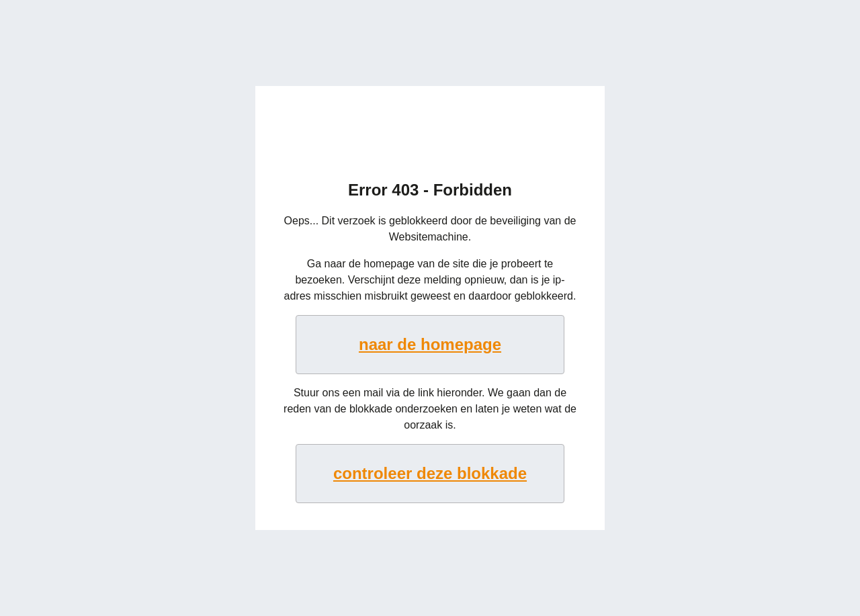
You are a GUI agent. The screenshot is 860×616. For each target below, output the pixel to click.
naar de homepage (430, 344)
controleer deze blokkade (430, 473)
